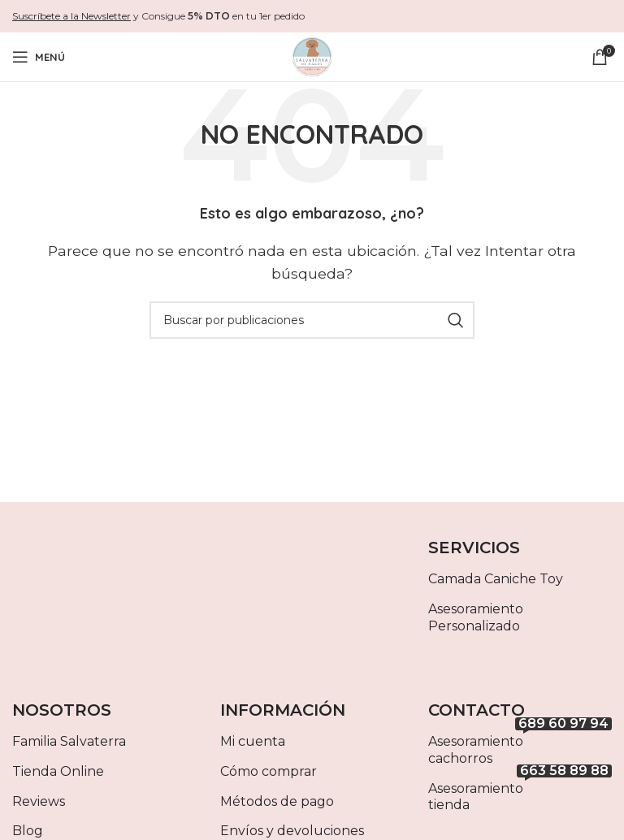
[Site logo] (312, 56)
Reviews (39, 801)
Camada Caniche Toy (496, 579)
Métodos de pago (277, 801)
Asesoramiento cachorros (520, 747)
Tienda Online (58, 771)
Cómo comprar (269, 771)
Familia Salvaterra (69, 741)
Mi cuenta (253, 741)
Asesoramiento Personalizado (476, 617)
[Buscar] (312, 320)
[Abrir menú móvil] (39, 57)
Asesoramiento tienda (520, 794)
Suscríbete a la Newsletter (71, 16)
